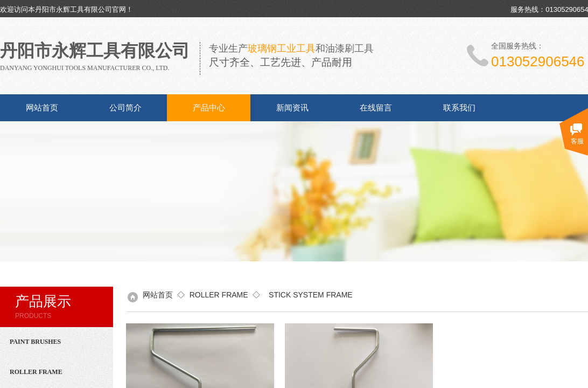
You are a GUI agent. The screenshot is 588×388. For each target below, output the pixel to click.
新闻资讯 (292, 108)
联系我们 (459, 108)
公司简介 (125, 108)
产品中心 (209, 108)
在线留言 (376, 108)
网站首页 (42, 108)
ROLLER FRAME (219, 295)
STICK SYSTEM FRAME (308, 295)
